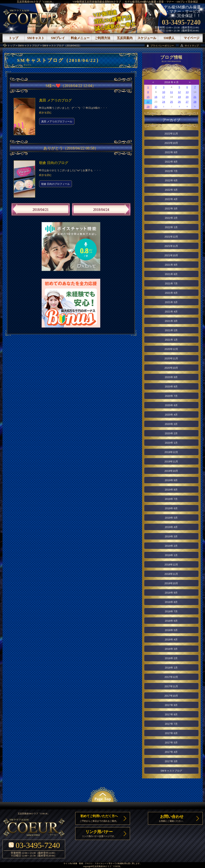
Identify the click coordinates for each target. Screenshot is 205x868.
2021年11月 (171, 246)
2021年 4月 (171, 312)
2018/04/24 (101, 210)
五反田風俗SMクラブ (102, 867)
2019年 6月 (171, 508)
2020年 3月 (171, 424)
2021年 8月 (171, 274)
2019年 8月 (171, 490)
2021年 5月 (171, 302)
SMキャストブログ (29, 46)
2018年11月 (171, 574)
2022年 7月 (171, 171)
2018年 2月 (171, 658)
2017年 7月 (171, 724)
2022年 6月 (171, 180)
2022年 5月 (171, 190)
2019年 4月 (171, 527)
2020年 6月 (171, 405)
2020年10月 (171, 368)
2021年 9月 (171, 265)
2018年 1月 (171, 668)
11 (171, 92)
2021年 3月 (171, 321)
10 (164, 92)
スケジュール (147, 38)
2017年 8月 (171, 714)
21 (195, 97)
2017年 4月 (171, 752)
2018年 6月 (171, 621)
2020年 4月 (171, 415)
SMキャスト (36, 38)
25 (171, 102)
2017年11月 (171, 686)
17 (164, 97)
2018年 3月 (171, 649)
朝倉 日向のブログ (54, 163)
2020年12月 (171, 349)
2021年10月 (171, 255)
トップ (11, 46)
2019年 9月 (171, 480)
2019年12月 (171, 452)
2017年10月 (171, 696)
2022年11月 (171, 134)
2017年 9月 (171, 705)
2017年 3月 (171, 761)
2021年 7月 (171, 284)
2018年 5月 (171, 630)
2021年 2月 (171, 330)
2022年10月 (171, 143)
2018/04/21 (40, 210)
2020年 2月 (171, 433)
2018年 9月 (171, 593)
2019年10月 (171, 471)
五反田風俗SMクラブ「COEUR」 (36, 2)
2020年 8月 (171, 387)
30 (156, 107)
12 (179, 92)
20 (187, 97)
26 (179, 102)
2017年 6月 (171, 733)
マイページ (192, 38)
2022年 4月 (171, 199)
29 (148, 107)
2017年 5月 (171, 743)
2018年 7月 (171, 611)
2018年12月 (171, 565)
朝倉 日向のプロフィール (56, 184)
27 (187, 102)
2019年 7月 (171, 499)
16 (156, 97)
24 (164, 102)
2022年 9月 (171, 152)
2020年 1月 (171, 443)
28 (195, 102)
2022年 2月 (171, 218)
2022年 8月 (171, 162)
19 (179, 97)
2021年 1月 (171, 340)
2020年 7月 (171, 396)
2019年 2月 (171, 546)
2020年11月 (171, 358)
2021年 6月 (171, 293)
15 (148, 97)
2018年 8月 (171, 602)
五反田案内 (125, 38)
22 (148, 102)
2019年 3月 (171, 536)
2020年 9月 (171, 377)
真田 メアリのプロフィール (57, 122)
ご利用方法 (102, 38)
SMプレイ (58, 38)
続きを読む (45, 113)
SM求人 (169, 38)
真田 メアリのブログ (55, 100)
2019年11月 (171, 462)
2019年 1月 (171, 555)
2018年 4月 (171, 640)
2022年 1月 (171, 227)
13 (187, 92)
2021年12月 (171, 237)
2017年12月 (171, 677)
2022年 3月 (171, 209)
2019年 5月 (171, 518)
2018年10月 (171, 583)
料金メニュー (80, 38)
